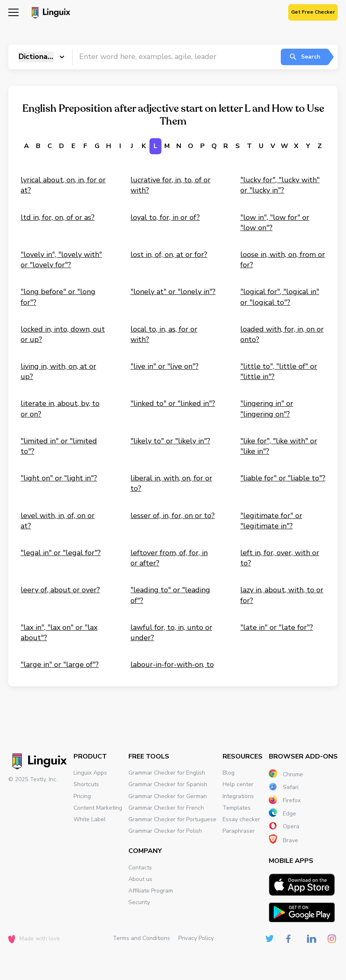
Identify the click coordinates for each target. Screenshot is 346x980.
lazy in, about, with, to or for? (282, 595)
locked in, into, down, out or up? (63, 334)
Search (305, 57)
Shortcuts (86, 784)
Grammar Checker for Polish (165, 831)
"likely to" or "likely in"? (170, 441)
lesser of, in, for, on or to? (173, 516)
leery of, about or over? (60, 590)
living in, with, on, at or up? (58, 371)
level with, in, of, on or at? (58, 521)
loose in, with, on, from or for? (283, 260)
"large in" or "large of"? (60, 664)
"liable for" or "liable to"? (283, 478)
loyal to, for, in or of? (165, 217)
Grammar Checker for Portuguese (172, 819)
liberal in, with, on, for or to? (171, 483)
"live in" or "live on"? (165, 366)
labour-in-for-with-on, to (172, 664)
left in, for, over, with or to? (280, 558)
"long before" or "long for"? (58, 297)
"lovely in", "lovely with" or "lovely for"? (61, 260)
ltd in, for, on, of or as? (58, 217)
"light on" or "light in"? (59, 478)
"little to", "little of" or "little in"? (279, 371)
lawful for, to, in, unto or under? (171, 633)
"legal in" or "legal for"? (61, 553)
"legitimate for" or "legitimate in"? (271, 521)
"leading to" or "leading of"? (170, 595)
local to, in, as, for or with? (164, 334)
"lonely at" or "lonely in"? (173, 292)
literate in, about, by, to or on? (60, 409)
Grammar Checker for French (166, 808)
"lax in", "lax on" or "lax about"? (59, 633)
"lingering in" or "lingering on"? (267, 409)
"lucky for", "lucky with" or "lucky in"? (280, 185)
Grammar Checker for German (168, 796)
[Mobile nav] (13, 13)
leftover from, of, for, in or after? (169, 558)
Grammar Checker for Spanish (168, 784)
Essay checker (241, 819)
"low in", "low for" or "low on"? (275, 223)
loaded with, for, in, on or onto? (282, 334)
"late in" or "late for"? (277, 627)
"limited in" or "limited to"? (59, 446)
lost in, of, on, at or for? (169, 254)
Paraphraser (239, 831)
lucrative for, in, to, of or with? (171, 185)
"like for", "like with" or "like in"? (279, 446)
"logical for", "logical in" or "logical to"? (280, 297)
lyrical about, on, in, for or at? (63, 185)
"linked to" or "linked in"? (173, 403)
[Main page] (50, 14)
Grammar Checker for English (167, 773)
